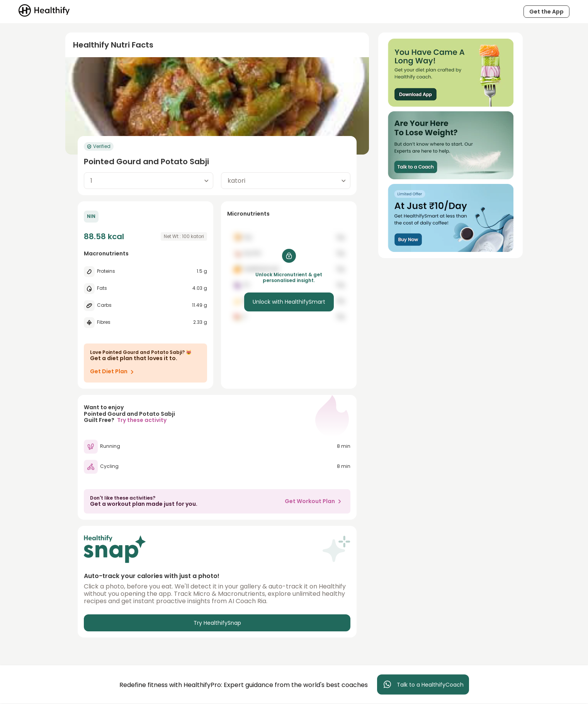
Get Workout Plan (314, 501)
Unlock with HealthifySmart (289, 302)
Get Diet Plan (113, 372)
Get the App (546, 12)
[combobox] (149, 181)
